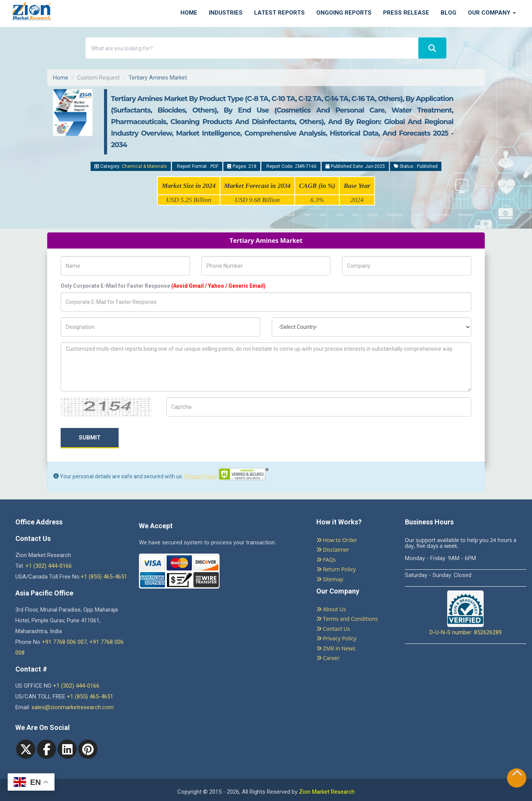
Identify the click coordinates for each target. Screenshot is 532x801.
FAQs (326, 560)
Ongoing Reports (344, 13)
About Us (331, 609)
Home (189, 13)
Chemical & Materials (144, 166)
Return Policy (336, 569)
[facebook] (46, 749)
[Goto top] (517, 775)
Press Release (406, 13)
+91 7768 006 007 (64, 642)
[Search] (433, 48)
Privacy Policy (201, 476)
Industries (226, 13)
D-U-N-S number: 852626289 (466, 613)
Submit (90, 438)
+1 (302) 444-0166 (49, 566)
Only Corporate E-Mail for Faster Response (163, 286)
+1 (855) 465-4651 (104, 577)
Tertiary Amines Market (158, 78)
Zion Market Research (327, 792)
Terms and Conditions (347, 619)
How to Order (337, 540)
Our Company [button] (492, 13)
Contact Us (333, 629)
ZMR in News (336, 648)
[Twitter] (26, 749)
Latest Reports (279, 13)
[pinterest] (88, 749)
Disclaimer (333, 550)
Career (328, 658)
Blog (449, 13)
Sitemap (330, 579)
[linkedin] (67, 749)
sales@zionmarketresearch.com (73, 707)
